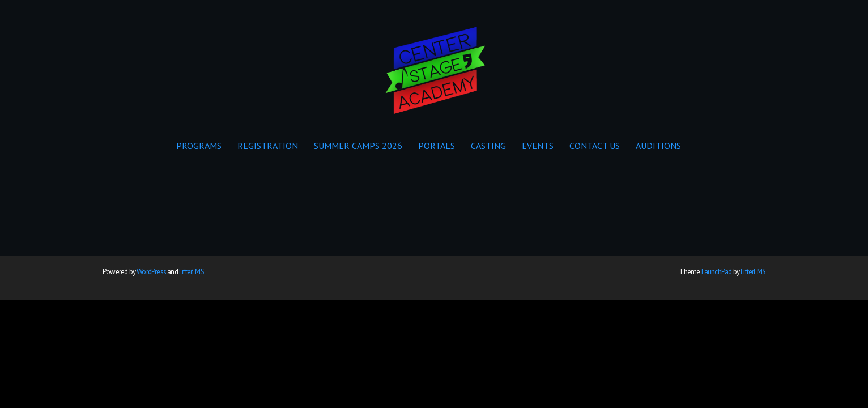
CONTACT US (595, 146)
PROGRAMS (199, 146)
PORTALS (437, 146)
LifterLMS (192, 272)
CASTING (488, 146)
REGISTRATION (268, 146)
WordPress (151, 272)
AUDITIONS (658, 146)
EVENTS (538, 146)
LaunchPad (717, 272)
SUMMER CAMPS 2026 (358, 146)
